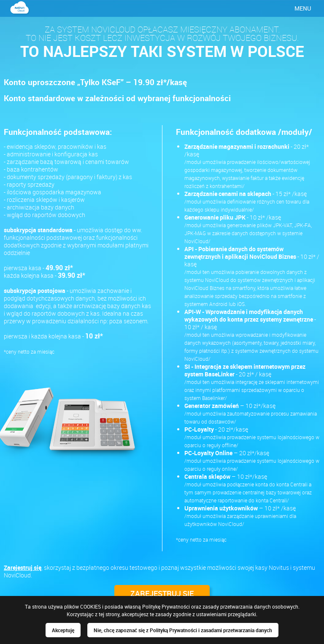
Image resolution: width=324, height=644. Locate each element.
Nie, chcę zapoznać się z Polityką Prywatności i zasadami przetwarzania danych (183, 630)
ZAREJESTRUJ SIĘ (162, 593)
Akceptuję (63, 630)
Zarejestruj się (23, 568)
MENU (303, 8)
